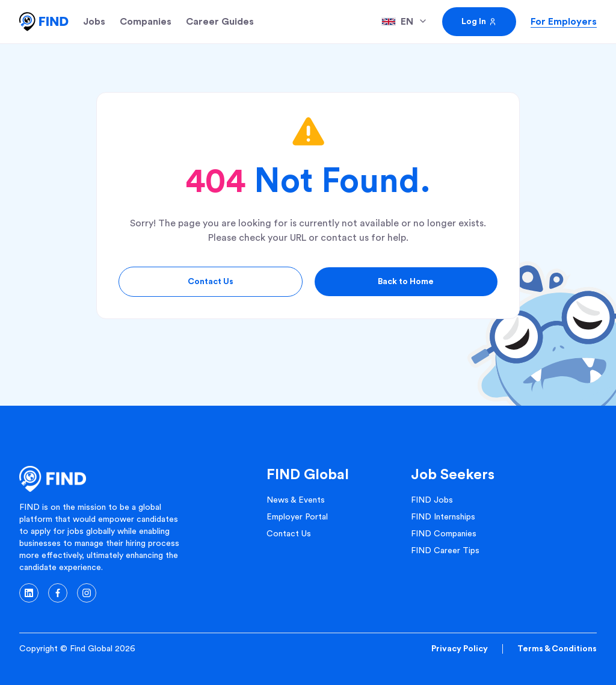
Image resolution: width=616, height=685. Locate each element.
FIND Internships (443, 517)
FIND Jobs (432, 500)
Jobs (94, 22)
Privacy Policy (460, 649)
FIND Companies (444, 534)
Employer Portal (297, 517)
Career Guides (220, 22)
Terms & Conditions (557, 649)
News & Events (296, 500)
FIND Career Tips (445, 551)
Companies (146, 22)
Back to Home (406, 282)
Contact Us (211, 282)
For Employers (564, 22)
